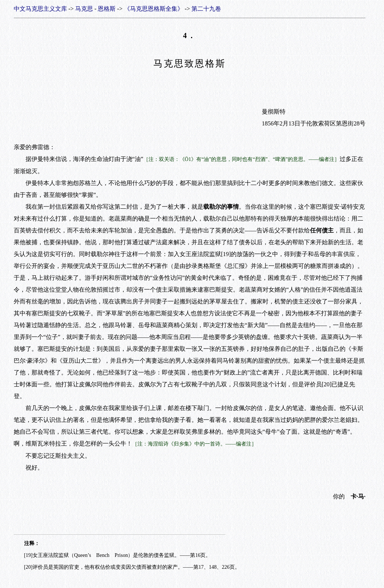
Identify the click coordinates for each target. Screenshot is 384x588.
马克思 (84, 9)
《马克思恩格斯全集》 (154, 9)
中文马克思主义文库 (40, 9)
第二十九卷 (206, 9)
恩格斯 (107, 9)
